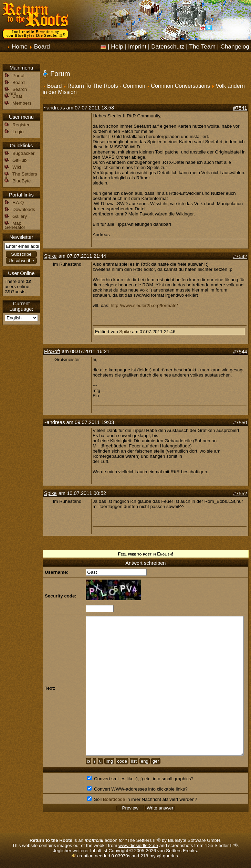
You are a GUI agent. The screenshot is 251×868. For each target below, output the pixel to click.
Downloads (24, 209)
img (109, 761)
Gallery (20, 216)
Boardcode (114, 799)
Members (22, 103)
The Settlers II (21, 176)
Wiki (17, 167)
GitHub (19, 160)
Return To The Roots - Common (106, 86)
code (122, 761)
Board (42, 46)
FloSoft (52, 351)
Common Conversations (180, 86)
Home (20, 46)
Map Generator (15, 225)
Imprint (137, 46)
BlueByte (22, 181)
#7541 (240, 108)
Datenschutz (168, 46)
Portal (18, 76)
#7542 (240, 256)
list (134, 761)
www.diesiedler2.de (138, 845)
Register (21, 125)
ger (156, 761)
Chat (17, 96)
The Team (202, 46)
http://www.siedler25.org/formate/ (144, 305)
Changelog (235, 46)
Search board (16, 91)
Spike (50, 256)
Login (18, 132)
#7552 (240, 494)
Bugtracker (23, 153)
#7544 (240, 352)
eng (145, 761)
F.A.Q (18, 203)
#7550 (240, 423)
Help (117, 46)
